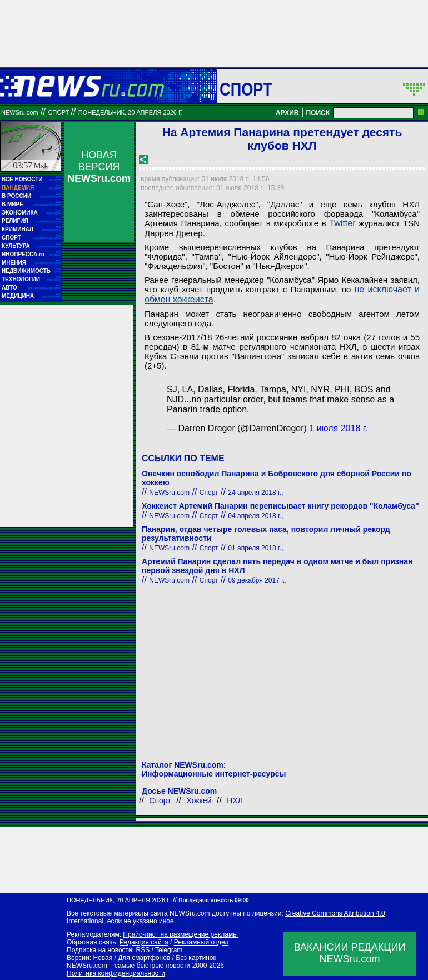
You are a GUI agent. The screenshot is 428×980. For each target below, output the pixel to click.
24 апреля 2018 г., (255, 493)
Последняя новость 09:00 (213, 900)
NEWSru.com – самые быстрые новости (128, 966)
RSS (143, 950)
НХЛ (235, 800)
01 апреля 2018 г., (255, 548)
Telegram (169, 950)
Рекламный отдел (201, 942)
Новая (103, 958)
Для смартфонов (144, 958)
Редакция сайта (144, 942)
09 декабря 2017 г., (257, 580)
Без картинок (196, 958)
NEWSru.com (20, 112)
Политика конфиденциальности (116, 973)
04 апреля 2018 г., (255, 516)
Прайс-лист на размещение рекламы (180, 934)
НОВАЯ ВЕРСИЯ (99, 167)
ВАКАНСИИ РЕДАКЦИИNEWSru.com (350, 953)
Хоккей (199, 800)
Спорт (246, 89)
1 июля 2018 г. (338, 428)
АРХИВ (287, 113)
